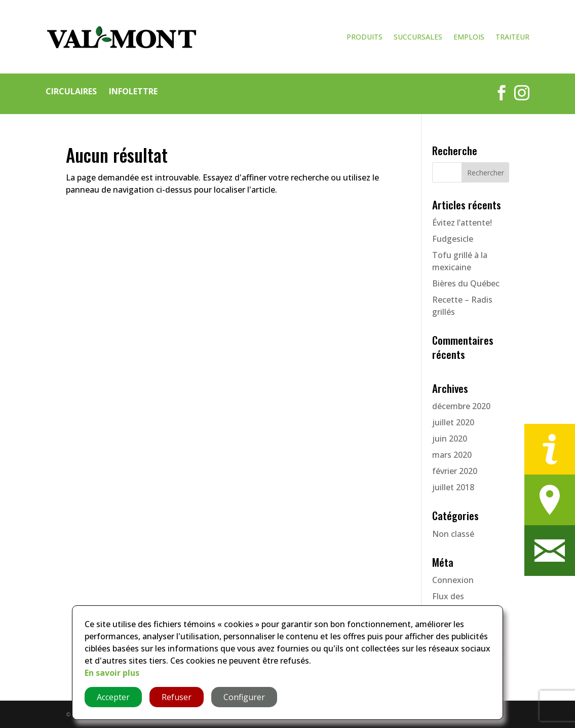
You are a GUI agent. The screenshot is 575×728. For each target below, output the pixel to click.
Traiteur (512, 38)
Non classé (453, 534)
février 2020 (455, 471)
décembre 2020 (461, 406)
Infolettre (133, 91)
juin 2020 (450, 439)
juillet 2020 (453, 422)
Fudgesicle (453, 239)
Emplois (469, 38)
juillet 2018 (453, 487)
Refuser (177, 697)
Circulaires (71, 91)
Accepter (113, 697)
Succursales (418, 38)
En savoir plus (112, 673)
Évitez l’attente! (462, 223)
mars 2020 (452, 455)
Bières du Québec (466, 283)
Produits (365, 38)
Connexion (453, 580)
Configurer (244, 697)
